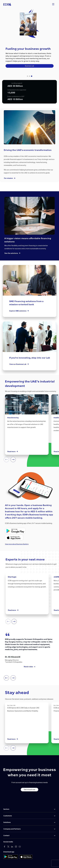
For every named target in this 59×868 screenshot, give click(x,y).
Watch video (30, 667)
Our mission (10, 178)
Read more (13, 452)
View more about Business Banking (17, 544)
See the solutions (12, 253)
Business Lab (30, 66)
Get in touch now (29, 790)
